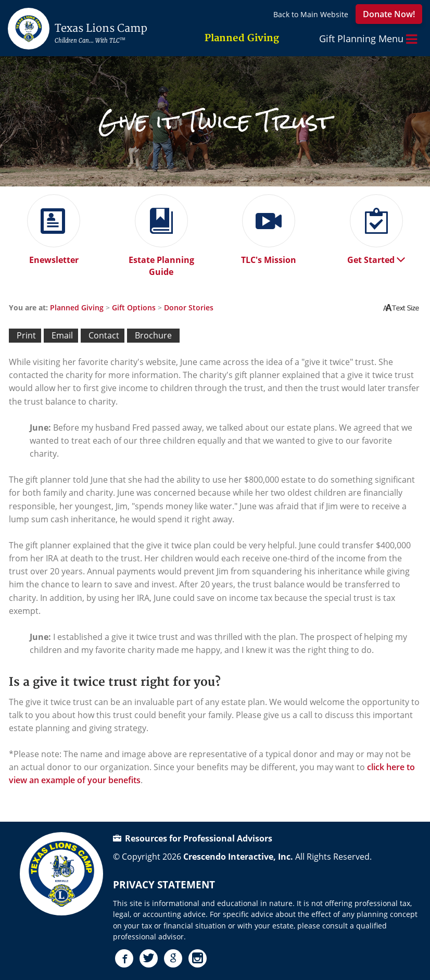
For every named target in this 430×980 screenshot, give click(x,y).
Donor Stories (189, 307)
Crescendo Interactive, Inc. (238, 857)
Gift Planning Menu (368, 39)
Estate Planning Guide (161, 262)
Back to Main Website (311, 14)
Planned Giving (77, 307)
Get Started (376, 256)
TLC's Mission (269, 256)
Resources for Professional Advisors (193, 838)
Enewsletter (54, 256)
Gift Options (134, 307)
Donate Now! (389, 14)
